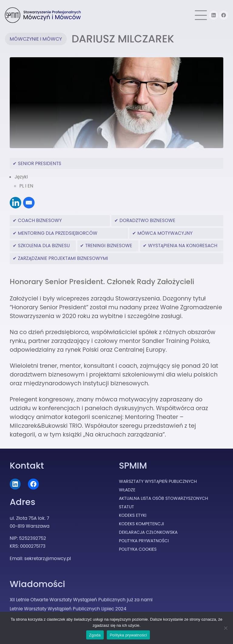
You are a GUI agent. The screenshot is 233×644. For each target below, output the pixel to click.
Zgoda (95, 635)
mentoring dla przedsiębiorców (58, 233)
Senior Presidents (40, 163)
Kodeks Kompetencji (141, 524)
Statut (127, 507)
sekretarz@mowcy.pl (48, 558)
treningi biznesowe (109, 246)
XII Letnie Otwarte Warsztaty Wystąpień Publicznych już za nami (81, 600)
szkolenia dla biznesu (44, 246)
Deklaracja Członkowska (148, 532)
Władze (127, 490)
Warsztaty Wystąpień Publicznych (158, 481)
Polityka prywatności (128, 635)
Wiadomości (37, 584)
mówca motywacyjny (165, 233)
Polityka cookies (138, 549)
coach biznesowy (40, 220)
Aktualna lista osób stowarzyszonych (164, 498)
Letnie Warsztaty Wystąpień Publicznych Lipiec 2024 (68, 609)
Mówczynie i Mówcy (36, 39)
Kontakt (27, 466)
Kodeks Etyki (133, 515)
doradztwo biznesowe (147, 220)
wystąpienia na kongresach (183, 246)
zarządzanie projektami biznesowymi (63, 258)
